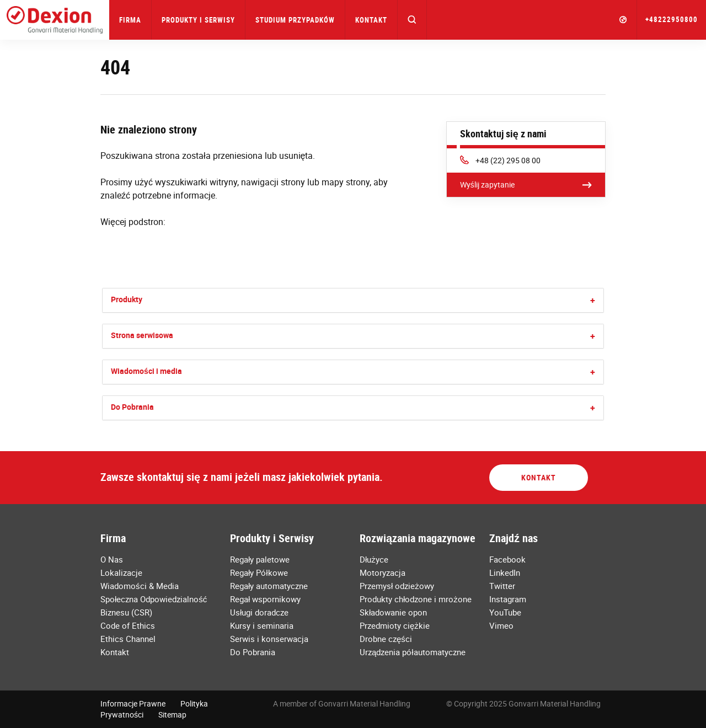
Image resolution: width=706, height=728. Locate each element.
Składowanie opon (393, 612)
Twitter (502, 586)
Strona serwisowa (142, 335)
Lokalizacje (121, 572)
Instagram (508, 599)
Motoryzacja (383, 572)
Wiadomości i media (146, 371)
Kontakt (371, 20)
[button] (412, 20)
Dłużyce (374, 559)
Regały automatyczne (269, 586)
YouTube (505, 612)
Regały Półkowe (259, 572)
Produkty (127, 299)
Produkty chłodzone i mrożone (416, 599)
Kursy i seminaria (262, 625)
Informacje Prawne (133, 703)
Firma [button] (130, 20)
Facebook (507, 559)
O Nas (112, 559)
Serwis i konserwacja (269, 639)
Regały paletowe (260, 559)
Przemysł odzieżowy (397, 586)
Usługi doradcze (259, 612)
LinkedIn (505, 572)
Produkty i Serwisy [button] (198, 20)
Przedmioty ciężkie (395, 625)
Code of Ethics (128, 625)
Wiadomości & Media (140, 586)
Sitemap (172, 714)
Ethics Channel (128, 639)
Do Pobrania (132, 407)
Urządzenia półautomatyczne (413, 652)
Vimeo (501, 625)
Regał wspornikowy (265, 599)
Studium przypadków (295, 20)
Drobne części (386, 639)
